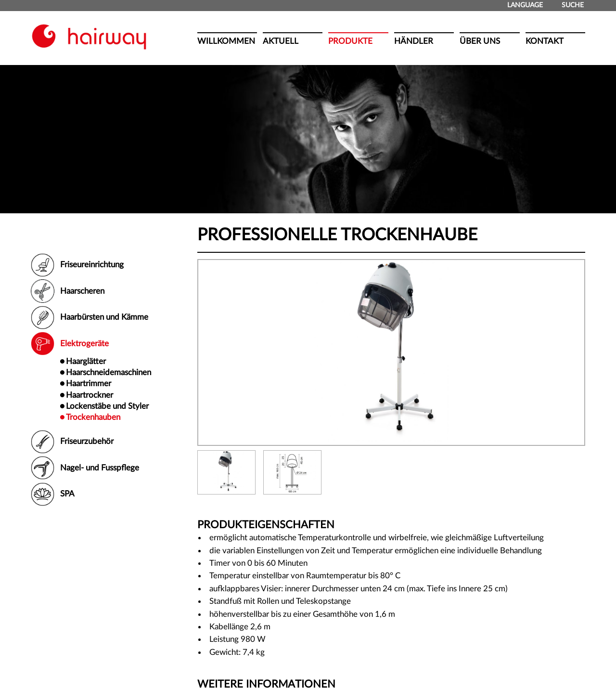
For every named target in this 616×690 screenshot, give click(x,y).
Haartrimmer (89, 384)
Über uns (480, 41)
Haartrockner (90, 395)
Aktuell (281, 41)
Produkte (350, 41)
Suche (569, 5)
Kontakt (545, 41)
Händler (414, 41)
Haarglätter (86, 361)
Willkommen (226, 41)
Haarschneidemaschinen (109, 372)
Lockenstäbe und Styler (107, 406)
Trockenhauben (93, 417)
